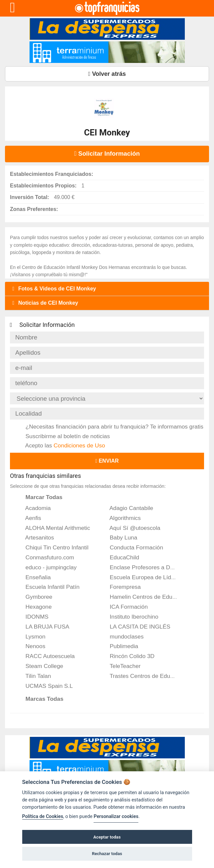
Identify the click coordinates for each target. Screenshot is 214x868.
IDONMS (33, 617)
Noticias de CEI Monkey (44, 303)
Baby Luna (119, 537)
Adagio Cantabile (127, 508)
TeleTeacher (121, 666)
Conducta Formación (132, 547)
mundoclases (122, 637)
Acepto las (61, 445)
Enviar (107, 461)
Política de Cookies (43, 817)
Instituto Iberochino (130, 617)
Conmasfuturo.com (45, 557)
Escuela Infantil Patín (48, 587)
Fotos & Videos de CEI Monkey (53, 289)
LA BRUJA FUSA (43, 627)
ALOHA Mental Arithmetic (53, 528)
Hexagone (34, 607)
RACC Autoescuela (46, 656)
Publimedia (120, 646)
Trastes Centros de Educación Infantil (153, 676)
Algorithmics (121, 518)
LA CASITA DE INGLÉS (136, 627)
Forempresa (121, 587)
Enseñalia (34, 577)
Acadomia (34, 508)
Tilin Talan (34, 676)
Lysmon (31, 637)
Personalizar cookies (116, 817)
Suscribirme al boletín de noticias (63, 436)
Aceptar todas (107, 837)
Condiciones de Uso (79, 445)
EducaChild (120, 557)
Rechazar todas (107, 854)
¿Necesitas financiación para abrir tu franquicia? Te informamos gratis (110, 427)
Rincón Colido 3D (128, 656)
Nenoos (31, 646)
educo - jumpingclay (47, 567)
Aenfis (29, 518)
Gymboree (35, 597)
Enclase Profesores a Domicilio (145, 567)
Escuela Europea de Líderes (142, 577)
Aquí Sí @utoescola (131, 528)
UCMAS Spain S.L (45, 686)
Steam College (40, 666)
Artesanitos (35, 537)
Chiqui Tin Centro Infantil (53, 547)
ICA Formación (124, 607)
